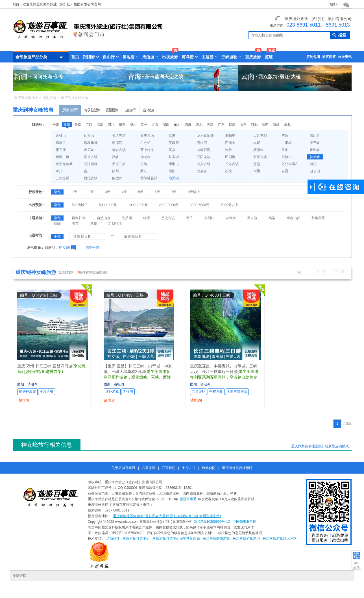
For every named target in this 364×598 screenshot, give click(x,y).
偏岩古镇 (119, 150)
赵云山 (315, 171)
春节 (75, 224)
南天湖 (174, 178)
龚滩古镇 (62, 157)
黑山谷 (315, 136)
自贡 (285, 171)
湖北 (133, 125)
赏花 (93, 224)
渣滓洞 (117, 143)
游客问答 (329, 57)
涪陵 (144, 164)
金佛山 (61, 136)
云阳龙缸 (204, 157)
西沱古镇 (91, 178)
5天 (141, 192)
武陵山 (287, 157)
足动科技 (113, 539)
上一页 (321, 272)
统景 (228, 150)
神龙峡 (145, 157)
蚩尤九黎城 (64, 164)
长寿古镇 (232, 164)
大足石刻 (260, 136)
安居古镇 (260, 157)
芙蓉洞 (174, 143)
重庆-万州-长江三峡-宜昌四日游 (45, 366)
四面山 (230, 143)
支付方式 (189, 468)
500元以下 (80, 205)
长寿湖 (174, 157)
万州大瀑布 (290, 164)
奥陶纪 (230, 136)
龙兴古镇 (204, 164)
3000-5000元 (200, 205)
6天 (157, 192)
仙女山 (89, 136)
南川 (115, 171)
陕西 (265, 125)
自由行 (130, 110)
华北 (287, 125)
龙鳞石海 (204, 150)
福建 (232, 125)
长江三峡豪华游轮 (216, 539)
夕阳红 (209, 218)
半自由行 (293, 218)
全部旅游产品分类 (40, 57)
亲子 (189, 218)
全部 (56, 125)
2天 (91, 192)
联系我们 (169, 468)
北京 (155, 125)
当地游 (148, 110)
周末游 (252, 218)
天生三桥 (119, 164)
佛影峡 (315, 150)
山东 (243, 125)
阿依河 (202, 143)
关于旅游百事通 (123, 468)
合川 (87, 171)
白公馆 (145, 143)
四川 (111, 125)
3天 (108, 192)
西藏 (188, 125)
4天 (124, 192)
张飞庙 (61, 150)
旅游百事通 (188, 499)
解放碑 (117, 178)
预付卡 (334, 4)
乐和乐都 (91, 143)
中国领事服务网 (245, 522)
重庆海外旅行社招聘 (237, 468)
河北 (254, 125)
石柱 (228, 171)
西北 (199, 125)
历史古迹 (168, 218)
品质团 (127, 218)
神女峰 (315, 157)
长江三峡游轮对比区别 (280, 539)
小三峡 (315, 143)
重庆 (67, 125)
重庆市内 (147, 136)
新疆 (276, 125)
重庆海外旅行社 (26, 98)
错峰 (57, 224)
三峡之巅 (62, 178)
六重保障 (149, 468)
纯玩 (147, 218)
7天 (174, 192)
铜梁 (257, 171)
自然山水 (104, 218)
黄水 (172, 150)
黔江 (313, 164)
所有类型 (70, 110)
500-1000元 (108, 205)
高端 (272, 218)
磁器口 (61, 143)
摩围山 (174, 164)
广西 (89, 125)
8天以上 (194, 192)
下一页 (339, 272)
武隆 (172, 136)
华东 (122, 125)
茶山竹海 (147, 150)
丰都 (257, 143)
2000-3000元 (169, 205)
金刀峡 (89, 150)
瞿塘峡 (258, 150)
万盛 (257, 164)
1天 (75, 192)
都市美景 (318, 218)
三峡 (285, 136)
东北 (177, 125)
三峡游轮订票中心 (136, 539)
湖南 (166, 125)
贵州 (144, 125)
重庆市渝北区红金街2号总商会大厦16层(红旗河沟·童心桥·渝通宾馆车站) (167, 516)
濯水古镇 (91, 157)
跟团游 (112, 110)
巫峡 (115, 157)
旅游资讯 (345, 57)
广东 (221, 125)
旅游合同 (209, 468)
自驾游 (231, 218)
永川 (59, 171)
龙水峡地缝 (205, 136)
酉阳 (172, 171)
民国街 (230, 157)
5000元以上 (229, 205)
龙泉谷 (202, 171)
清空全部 (92, 248)
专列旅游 (92, 110)
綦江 (144, 171)
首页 (75, 57)
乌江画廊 (91, 164)
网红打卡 (79, 218)
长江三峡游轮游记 (246, 539)
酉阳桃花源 (149, 178)
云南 (78, 125)
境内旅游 (49, 98)
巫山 (285, 150)
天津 (210, 125)
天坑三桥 (119, 136)
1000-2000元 (138, 205)
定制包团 (313, 57)
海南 (100, 125)
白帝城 (287, 143)
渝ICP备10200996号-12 (212, 522)
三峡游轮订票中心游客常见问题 (176, 539)
